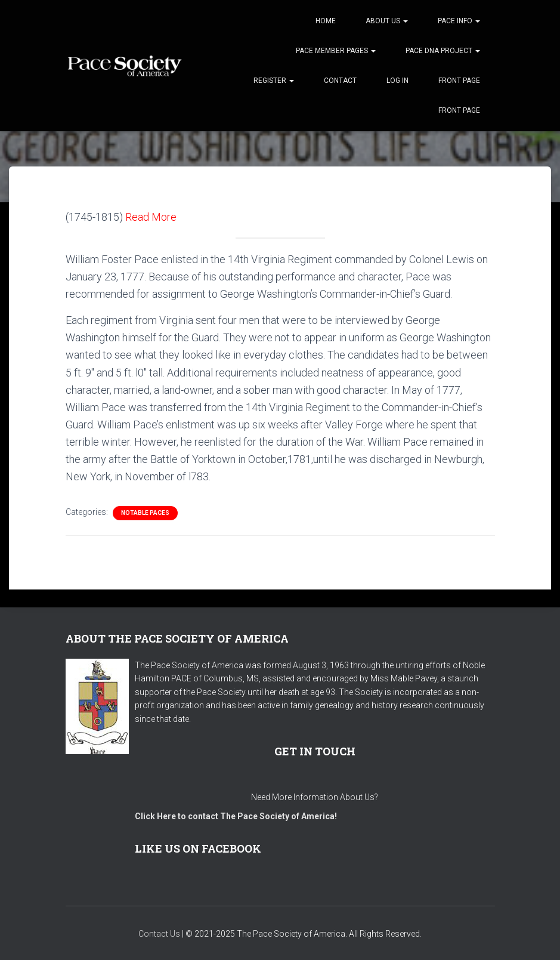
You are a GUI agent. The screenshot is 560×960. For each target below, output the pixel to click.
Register (274, 81)
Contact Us (159, 934)
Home (326, 21)
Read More (151, 217)
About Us (387, 21)
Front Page (459, 81)
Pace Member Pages (336, 51)
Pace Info (459, 21)
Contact (340, 81)
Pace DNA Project (443, 51)
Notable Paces (145, 513)
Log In (397, 81)
